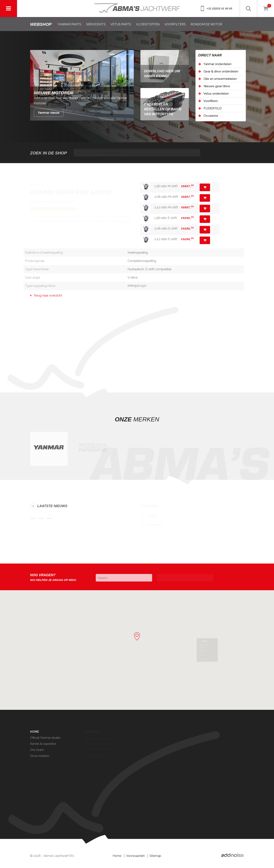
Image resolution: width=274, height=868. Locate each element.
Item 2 (128, 54)
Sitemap (155, 856)
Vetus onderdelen (214, 94)
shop (41, 24)
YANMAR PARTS (69, 24)
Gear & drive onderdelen (218, 71)
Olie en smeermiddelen (218, 79)
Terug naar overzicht (46, 295)
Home (117, 856)
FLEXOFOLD (210, 108)
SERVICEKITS (96, 24)
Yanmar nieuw (49, 113)
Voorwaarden (135, 856)
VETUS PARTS (121, 24)
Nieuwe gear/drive (214, 86)
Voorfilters (208, 101)
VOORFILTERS (175, 24)
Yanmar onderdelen (215, 64)
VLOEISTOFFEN (148, 24)
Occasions (208, 116)
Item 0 (112, 54)
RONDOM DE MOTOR (206, 24)
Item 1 (120, 54)
